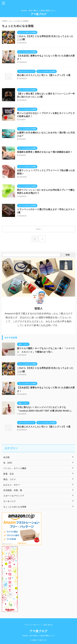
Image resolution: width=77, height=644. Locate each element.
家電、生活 (8, 474)
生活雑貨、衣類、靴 (13, 490)
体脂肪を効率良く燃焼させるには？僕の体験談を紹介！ (45, 152)
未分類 (6, 457)
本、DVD (8, 463)
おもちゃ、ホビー (12, 485)
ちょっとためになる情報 (15, 507)
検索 (68, 255)
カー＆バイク (10, 501)
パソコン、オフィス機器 (15, 468)
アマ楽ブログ (39, 14)
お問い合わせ (48, 625)
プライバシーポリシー (32, 625)
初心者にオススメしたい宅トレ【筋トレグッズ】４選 (44, 75)
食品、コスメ (10, 479)
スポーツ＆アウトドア (14, 496)
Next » (39, 229)
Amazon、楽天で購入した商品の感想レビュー (38, 636)
